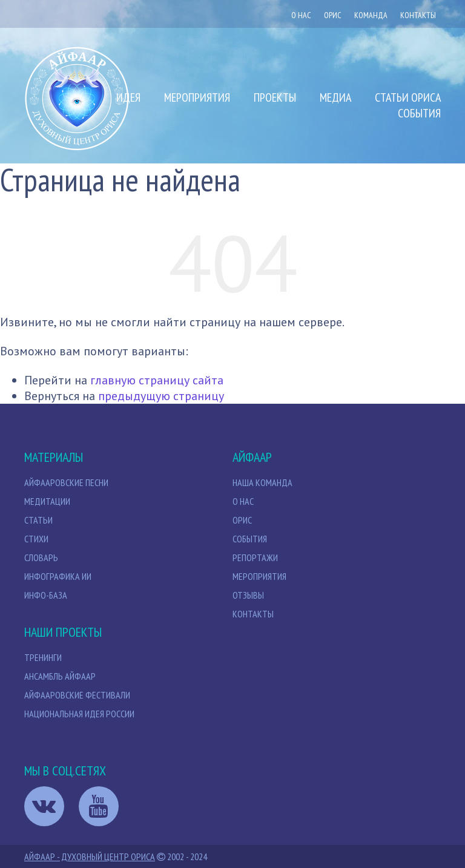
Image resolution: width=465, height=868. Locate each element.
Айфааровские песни (66, 482)
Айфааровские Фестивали (77, 695)
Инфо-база (46, 595)
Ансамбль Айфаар (60, 676)
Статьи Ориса (408, 97)
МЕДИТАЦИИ (47, 501)
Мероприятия (197, 97)
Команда (371, 15)
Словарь (41, 557)
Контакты (418, 15)
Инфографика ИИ (58, 576)
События (419, 113)
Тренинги (43, 657)
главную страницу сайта (157, 380)
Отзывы (248, 595)
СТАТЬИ (38, 520)
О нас (301, 15)
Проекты (275, 97)
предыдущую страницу (161, 396)
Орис (242, 520)
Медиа (335, 97)
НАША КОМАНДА (262, 482)
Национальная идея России (79, 714)
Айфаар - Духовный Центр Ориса (90, 856)
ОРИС (333, 15)
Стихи (36, 539)
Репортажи (255, 557)
